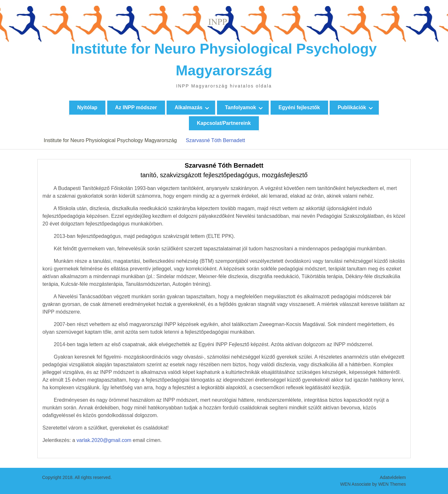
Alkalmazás (188, 107)
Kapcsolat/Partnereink (224, 123)
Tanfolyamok (241, 107)
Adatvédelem (393, 477)
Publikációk (352, 107)
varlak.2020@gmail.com (104, 440)
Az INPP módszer (136, 107)
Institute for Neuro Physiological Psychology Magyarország (110, 140)
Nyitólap (87, 107)
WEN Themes (392, 484)
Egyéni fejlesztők (299, 107)
